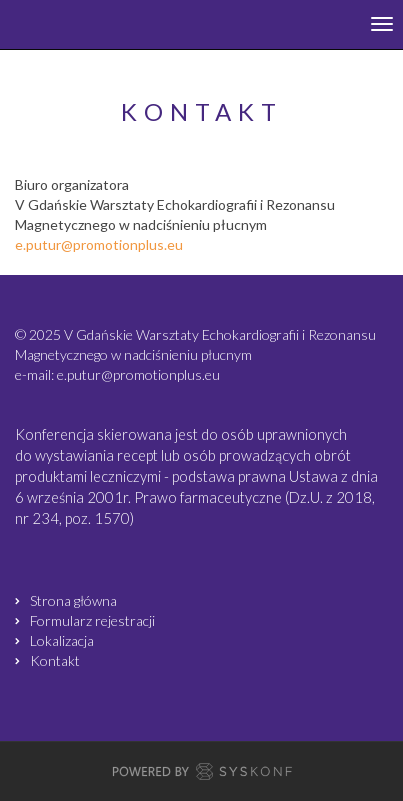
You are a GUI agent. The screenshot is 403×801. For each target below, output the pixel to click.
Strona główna (73, 600)
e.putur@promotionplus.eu (99, 244)
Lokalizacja (62, 640)
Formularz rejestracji (92, 620)
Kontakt (55, 660)
